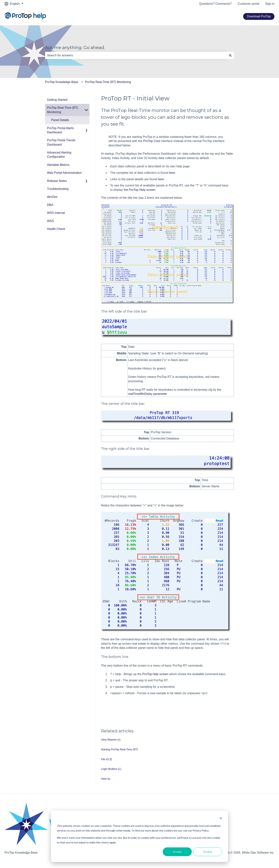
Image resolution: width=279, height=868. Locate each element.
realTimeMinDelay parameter (148, 394)
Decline (208, 852)
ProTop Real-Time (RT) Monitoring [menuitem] (62, 110)
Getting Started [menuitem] (57, 100)
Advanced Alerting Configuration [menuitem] (59, 155)
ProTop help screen (155, 674)
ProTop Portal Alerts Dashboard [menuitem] (60, 130)
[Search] (230, 55)
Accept (177, 852)
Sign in (270, 4)
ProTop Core (152, 141)
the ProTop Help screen (140, 190)
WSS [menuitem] (50, 221)
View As (106, 779)
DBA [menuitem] (50, 205)
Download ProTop (259, 16)
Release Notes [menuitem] (57, 181)
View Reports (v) (111, 740)
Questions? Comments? (216, 4)
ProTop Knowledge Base (62, 82)
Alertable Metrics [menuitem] (58, 165)
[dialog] (139, 836)
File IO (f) (106, 759)
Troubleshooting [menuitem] (58, 189)
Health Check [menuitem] (56, 229)
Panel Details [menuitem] (60, 120)
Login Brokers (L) (111, 769)
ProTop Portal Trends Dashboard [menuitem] (61, 142)
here (172, 173)
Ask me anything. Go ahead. (75, 47)
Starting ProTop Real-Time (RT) (119, 749)
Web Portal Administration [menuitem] (64, 173)
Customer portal (248, 4)
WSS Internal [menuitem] (56, 213)
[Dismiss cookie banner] (221, 819)
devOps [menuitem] (52, 197)
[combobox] (136, 55)
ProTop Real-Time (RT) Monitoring (108, 82)
